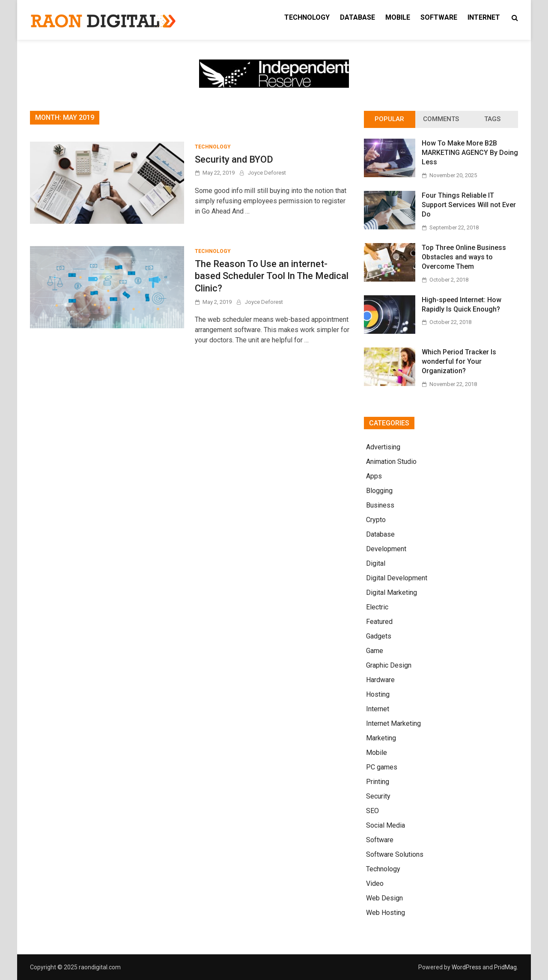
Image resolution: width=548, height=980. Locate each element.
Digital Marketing (392, 592)
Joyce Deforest (267, 173)
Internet (484, 17)
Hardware (380, 680)
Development (386, 549)
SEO (372, 811)
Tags (492, 119)
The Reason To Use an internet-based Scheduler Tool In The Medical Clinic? (272, 276)
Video (375, 883)
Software (439, 17)
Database (357, 17)
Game (375, 651)
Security (378, 796)
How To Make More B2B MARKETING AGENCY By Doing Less (470, 153)
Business (380, 505)
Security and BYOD (234, 159)
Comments (441, 119)
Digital (376, 563)
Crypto (376, 520)
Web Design (384, 898)
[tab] (390, 119)
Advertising (383, 447)
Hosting (378, 694)
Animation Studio (391, 462)
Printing (378, 782)
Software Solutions (395, 854)
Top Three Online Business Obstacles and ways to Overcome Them (464, 257)
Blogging (379, 491)
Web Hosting (386, 913)
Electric (377, 607)
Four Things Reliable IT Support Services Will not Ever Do (469, 205)
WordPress (466, 967)
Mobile (398, 17)
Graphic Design (389, 665)
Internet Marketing (393, 723)
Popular (389, 119)
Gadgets (379, 636)
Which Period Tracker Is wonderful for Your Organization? (459, 362)
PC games (382, 767)
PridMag (505, 967)
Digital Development (397, 578)
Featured (379, 622)
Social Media (386, 825)
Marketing (381, 738)
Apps (374, 476)
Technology (307, 17)
